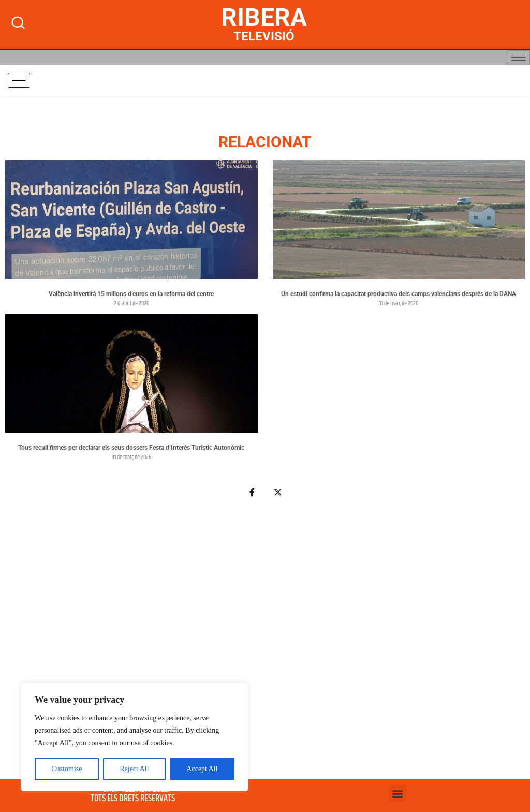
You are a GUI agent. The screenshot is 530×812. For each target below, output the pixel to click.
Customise (67, 769)
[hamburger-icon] (518, 58)
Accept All (202, 769)
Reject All (134, 769)
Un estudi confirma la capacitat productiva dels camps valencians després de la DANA (399, 294)
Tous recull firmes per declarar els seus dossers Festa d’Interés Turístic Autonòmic (131, 448)
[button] (398, 793)
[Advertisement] (265, 644)
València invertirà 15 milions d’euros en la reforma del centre (131, 294)
